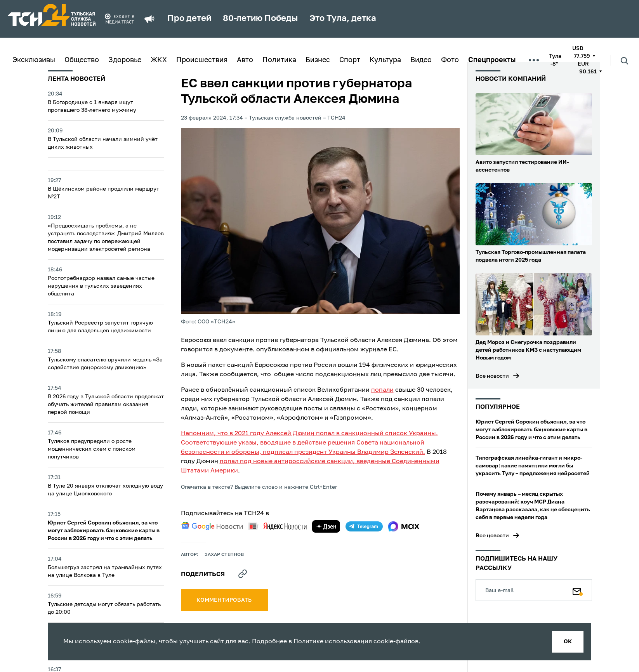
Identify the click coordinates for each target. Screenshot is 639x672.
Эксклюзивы (34, 60)
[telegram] (364, 526)
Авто (245, 60)
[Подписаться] (578, 590)
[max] (404, 526)
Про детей (189, 19)
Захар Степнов (224, 555)
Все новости (492, 376)
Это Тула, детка (343, 19)
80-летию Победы (260, 19)
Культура (385, 60)
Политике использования (333, 642)
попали (382, 390)
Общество (82, 60)
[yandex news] (278, 526)
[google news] (212, 526)
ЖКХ (159, 60)
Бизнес (318, 60)
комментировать (225, 600)
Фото (450, 60)
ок (568, 642)
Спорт (350, 60)
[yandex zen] (326, 526)
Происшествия (202, 60)
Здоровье (125, 60)
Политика (279, 60)
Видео (421, 60)
